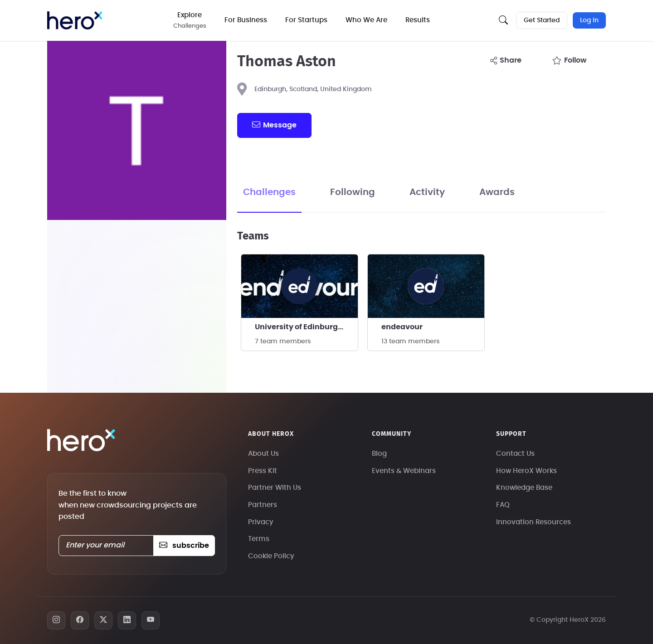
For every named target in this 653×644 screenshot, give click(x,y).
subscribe (184, 546)
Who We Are (366, 20)
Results (418, 20)
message (274, 125)
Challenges (269, 192)
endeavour (402, 327)
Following (353, 192)
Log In (589, 20)
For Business (246, 20)
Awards (497, 192)
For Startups (306, 20)
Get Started (542, 20)
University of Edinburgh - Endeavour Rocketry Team (306, 327)
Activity (427, 192)
